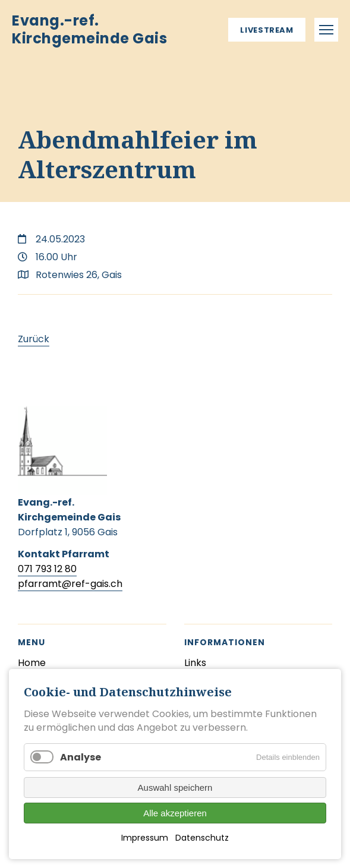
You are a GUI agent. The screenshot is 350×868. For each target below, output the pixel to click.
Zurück (34, 339)
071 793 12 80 (47, 569)
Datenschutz (202, 838)
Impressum (145, 838)
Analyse (81, 757)
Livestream (267, 30)
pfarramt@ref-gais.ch (70, 584)
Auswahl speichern (175, 787)
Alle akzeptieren (175, 813)
